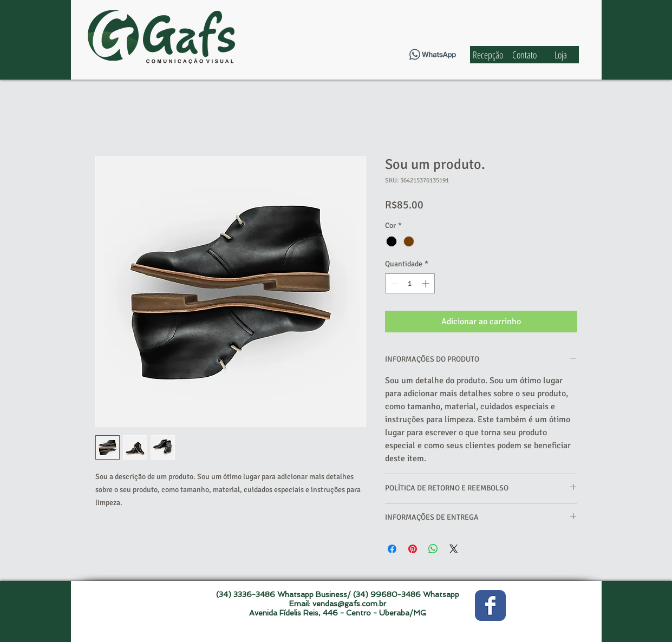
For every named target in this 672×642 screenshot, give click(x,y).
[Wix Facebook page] (490, 605)
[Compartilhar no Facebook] (392, 549)
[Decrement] (393, 283)
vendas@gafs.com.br (349, 604)
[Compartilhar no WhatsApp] (433, 549)
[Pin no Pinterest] (413, 549)
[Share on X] (454, 549)
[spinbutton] (410, 283)
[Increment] (426, 283)
